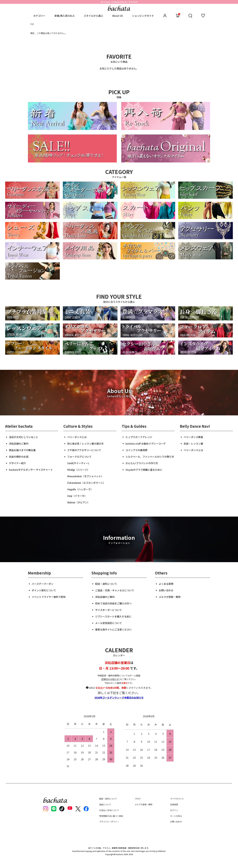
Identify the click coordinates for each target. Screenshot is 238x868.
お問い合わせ (166, 590)
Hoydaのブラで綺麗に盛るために (144, 470)
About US (118, 16)
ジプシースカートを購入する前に (113, 616)
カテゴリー (39, 16)
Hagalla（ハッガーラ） (80, 489)
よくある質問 (166, 584)
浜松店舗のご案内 (19, 443)
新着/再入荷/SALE (65, 16)
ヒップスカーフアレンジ (139, 437)
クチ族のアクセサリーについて (84, 450)
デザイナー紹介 (17, 463)
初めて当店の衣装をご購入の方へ (113, 603)
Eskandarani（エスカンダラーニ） (86, 483)
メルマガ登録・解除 (170, 597)
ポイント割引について (44, 590)
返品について (105, 804)
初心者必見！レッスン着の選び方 (85, 443)
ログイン (174, 810)
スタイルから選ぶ (93, 16)
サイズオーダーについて (109, 610)
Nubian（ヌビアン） (78, 502)
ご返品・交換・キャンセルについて (115, 590)
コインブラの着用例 (136, 450)
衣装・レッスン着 (193, 443)
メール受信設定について (109, 623)
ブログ (138, 799)
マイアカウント (177, 799)
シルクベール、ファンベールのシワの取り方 (150, 457)
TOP (32, 24)
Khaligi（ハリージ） (78, 470)
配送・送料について (106, 584)
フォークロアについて (79, 457)
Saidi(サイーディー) (78, 463)
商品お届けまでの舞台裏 (22, 450)
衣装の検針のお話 (19, 457)
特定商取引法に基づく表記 (111, 816)
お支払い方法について (109, 810)
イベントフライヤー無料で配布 (49, 597)
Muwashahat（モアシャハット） (85, 476)
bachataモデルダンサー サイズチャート (31, 470)
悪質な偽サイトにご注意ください (113, 629)
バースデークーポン (43, 584)
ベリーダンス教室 (193, 437)
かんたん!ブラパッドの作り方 (142, 463)
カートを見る (176, 816)
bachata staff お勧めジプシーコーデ (146, 443)
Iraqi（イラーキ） (77, 496)
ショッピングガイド (143, 16)
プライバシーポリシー (109, 822)
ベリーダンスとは (77, 437)
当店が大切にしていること (24, 437)
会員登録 (174, 804)
